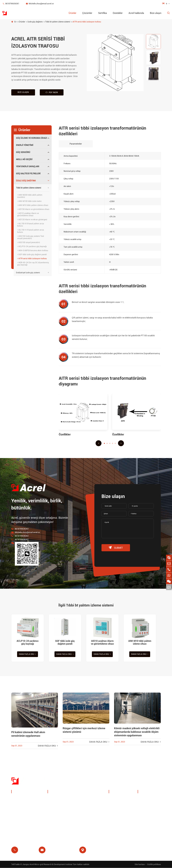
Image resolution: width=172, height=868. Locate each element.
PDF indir (52, 92)
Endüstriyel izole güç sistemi (28, 273)
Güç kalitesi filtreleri (28, 173)
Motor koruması (86, 809)
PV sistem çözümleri (60, 804)
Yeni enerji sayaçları (28, 166)
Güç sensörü (23, 152)
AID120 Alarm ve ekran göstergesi (32, 220)
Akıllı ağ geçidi (24, 159)
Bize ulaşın (156, 13)
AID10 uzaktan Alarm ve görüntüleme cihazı (28, 214)
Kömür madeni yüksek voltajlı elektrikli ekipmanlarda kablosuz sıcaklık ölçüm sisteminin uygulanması (137, 732)
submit (116, 548)
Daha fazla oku (28, 654)
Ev (15, 22)
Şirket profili (117, 798)
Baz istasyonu (57, 809)
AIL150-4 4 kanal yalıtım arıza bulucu (31, 231)
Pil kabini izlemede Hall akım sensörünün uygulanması (28, 734)
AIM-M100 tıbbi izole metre (29, 201)
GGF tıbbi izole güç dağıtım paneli (32, 254)
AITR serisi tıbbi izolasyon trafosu (87, 22)
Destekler (118, 13)
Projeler (115, 815)
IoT (80, 804)
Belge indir (145, 798)
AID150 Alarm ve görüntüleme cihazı (33, 209)
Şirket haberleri (119, 809)
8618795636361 (11, 4)
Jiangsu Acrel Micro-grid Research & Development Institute (47, 864)
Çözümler (87, 13)
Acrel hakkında (136, 13)
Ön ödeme (55, 821)
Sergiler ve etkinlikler (121, 804)
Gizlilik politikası (154, 864)
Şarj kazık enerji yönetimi (62, 798)
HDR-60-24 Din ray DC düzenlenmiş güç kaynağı (33, 264)
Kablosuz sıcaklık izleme (90, 798)
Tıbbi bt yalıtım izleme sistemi (58, 22)
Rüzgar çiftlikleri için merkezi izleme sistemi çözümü (84, 730)
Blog (143, 815)
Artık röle (55, 815)
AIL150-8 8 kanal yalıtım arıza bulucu (31, 225)
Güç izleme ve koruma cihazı (32, 138)
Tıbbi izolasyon (85, 815)
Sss (142, 809)
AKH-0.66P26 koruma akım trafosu (33, 250)
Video (143, 804)
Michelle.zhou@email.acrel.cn (40, 4)
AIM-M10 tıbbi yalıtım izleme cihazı (33, 205)
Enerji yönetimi (25, 145)
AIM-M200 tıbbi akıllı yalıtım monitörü (30, 196)
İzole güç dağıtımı (35, 22)
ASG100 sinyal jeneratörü (29, 242)
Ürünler (72, 13)
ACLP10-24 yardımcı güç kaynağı (32, 246)
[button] (99, 443)
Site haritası (140, 864)
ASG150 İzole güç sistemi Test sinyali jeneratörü (31, 237)
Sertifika (102, 13)
